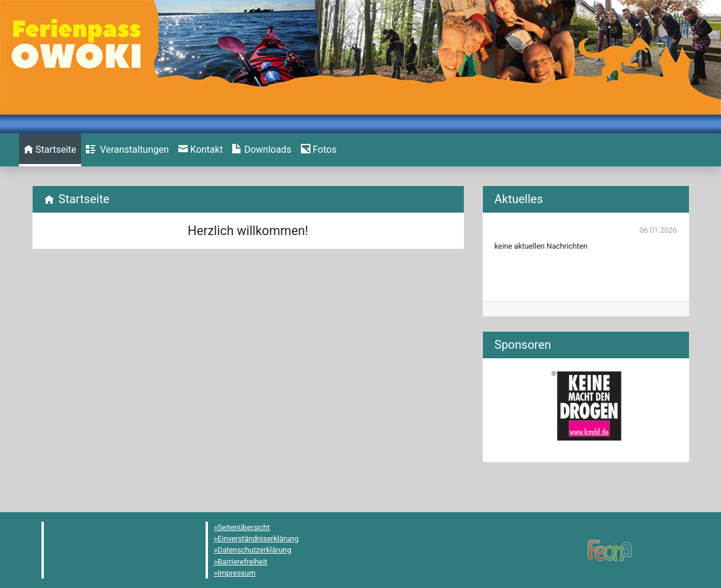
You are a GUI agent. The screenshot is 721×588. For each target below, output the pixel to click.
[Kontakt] (201, 150)
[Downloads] (262, 150)
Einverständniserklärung (258, 539)
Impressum (236, 573)
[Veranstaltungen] (127, 150)
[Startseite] (50, 150)
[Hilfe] (319, 150)
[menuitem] (50, 150)
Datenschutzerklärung (254, 550)
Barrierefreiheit (242, 562)
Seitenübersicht (244, 527)
